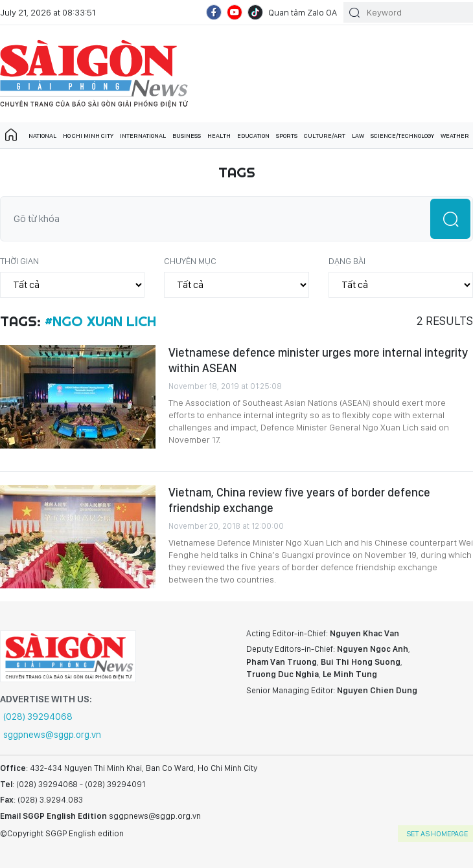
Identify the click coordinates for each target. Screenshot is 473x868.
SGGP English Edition (94, 74)
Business (187, 135)
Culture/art (325, 135)
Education (253, 135)
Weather (455, 135)
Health (219, 135)
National (42, 135)
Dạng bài (347, 261)
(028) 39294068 (38, 717)
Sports (287, 135)
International (143, 135)
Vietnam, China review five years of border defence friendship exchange (299, 500)
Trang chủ (11, 135)
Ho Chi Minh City (88, 135)
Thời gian (19, 261)
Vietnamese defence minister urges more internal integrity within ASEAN (318, 360)
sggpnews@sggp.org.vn (52, 735)
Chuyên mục (190, 261)
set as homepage (437, 834)
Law (358, 135)
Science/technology (402, 135)
